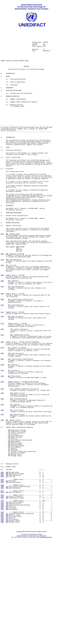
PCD (11, 474)
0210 (2, 439)
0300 (2, 499)
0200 (2, 433)
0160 (2, 405)
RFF (9, 332)
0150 (2, 397)
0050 (2, 325)
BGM (7, 300)
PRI (11, 487)
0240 (2, 462)
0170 (2, 412)
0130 (2, 383)
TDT (9, 412)
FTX (7, 313)
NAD (9, 375)
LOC (9, 354)
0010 (2, 276)
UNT (7, 499)
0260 (2, 474)
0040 (2, 313)
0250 (2, 467)
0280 (2, 487)
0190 (2, 426)
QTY (11, 480)
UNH (7, 276)
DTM (7, 306)
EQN (11, 467)
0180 (2, 419)
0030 (2, 306)
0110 (2, 370)
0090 (2, 354)
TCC (11, 462)
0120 (2, 375)
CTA (11, 390)
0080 (2, 347)
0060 (2, 332)
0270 (2, 480)
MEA (9, 446)
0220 (2, 446)
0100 (2, 361)
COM (11, 397)
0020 (2, 300)
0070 (2, 339)
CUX (9, 439)
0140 (2, 390)
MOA (11, 492)
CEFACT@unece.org (46, 637)
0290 (2, 492)
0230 (2, 453)
